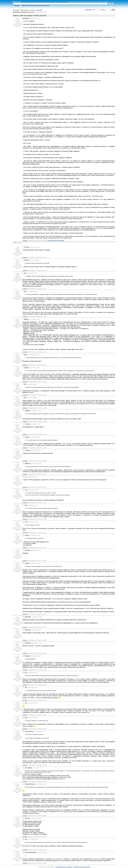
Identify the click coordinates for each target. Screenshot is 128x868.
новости (75, 2)
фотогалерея (94, 2)
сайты (88, 2)
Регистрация (88, 10)
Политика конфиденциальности (82, 867)
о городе (105, 2)
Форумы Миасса (17, 12)
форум (100, 2)
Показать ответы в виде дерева (56, 240)
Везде (23, 6)
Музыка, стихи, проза (28, 12)
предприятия (82, 2)
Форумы (17, 6)
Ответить (25, 240)
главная (70, 2)
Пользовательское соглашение (64, 867)
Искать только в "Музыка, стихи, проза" (39, 6)
